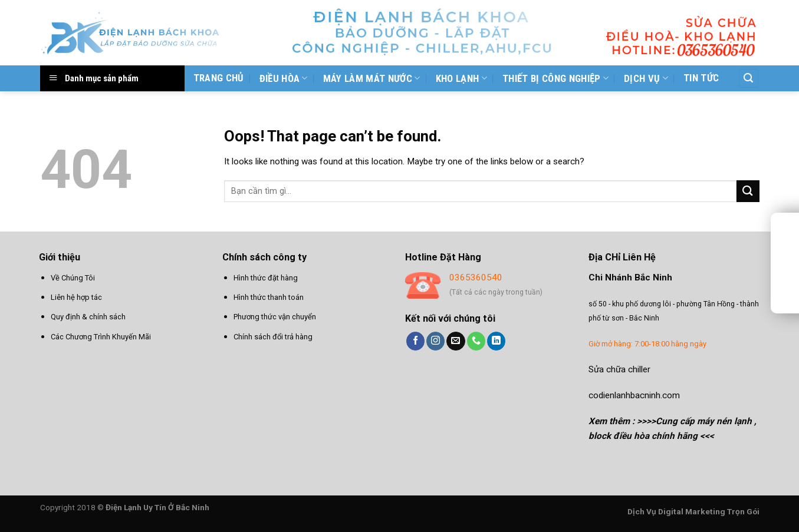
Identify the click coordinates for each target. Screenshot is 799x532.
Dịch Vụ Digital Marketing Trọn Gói (693, 511)
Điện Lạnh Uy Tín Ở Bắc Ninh (157, 507)
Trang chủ (219, 78)
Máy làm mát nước (372, 78)
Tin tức (701, 78)
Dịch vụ (646, 78)
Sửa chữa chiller (619, 369)
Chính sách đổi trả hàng (273, 337)
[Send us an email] (456, 341)
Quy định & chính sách (88, 317)
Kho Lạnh (461, 78)
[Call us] (476, 341)
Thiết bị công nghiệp (555, 78)
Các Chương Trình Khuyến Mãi (101, 337)
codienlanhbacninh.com (634, 395)
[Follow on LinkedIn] (496, 341)
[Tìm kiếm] (749, 78)
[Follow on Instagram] (435, 341)
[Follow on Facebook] (415, 341)
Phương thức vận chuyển (275, 317)
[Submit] (748, 191)
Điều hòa (284, 78)
